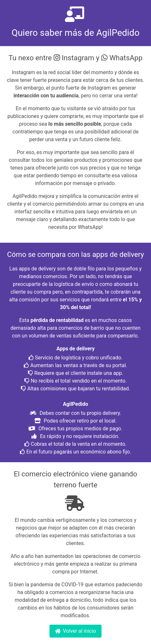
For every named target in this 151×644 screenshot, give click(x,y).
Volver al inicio (75, 631)
